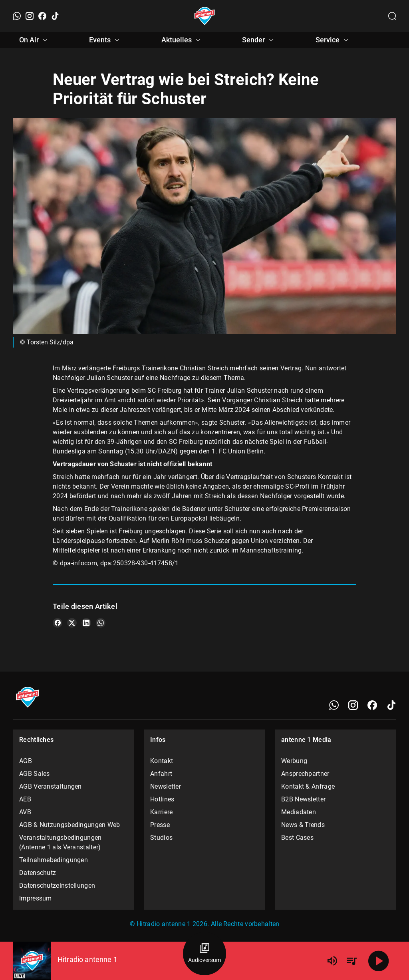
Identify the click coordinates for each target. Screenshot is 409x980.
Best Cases (297, 838)
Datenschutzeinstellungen (57, 886)
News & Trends (303, 825)
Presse (160, 825)
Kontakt (162, 761)
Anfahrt (161, 774)
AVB (25, 812)
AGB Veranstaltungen (51, 786)
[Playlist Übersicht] (351, 961)
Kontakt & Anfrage (308, 786)
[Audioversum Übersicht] (204, 954)
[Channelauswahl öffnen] (392, 16)
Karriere (161, 812)
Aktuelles (182, 40)
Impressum (36, 898)
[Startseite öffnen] (205, 16)
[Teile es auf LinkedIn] (86, 623)
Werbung (294, 761)
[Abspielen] (379, 961)
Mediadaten (299, 812)
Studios (161, 838)
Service (333, 40)
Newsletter (166, 786)
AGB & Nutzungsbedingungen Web (70, 825)
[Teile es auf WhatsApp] (101, 623)
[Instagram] (30, 16)
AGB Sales (35, 774)
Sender (259, 40)
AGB (26, 761)
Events (105, 40)
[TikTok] (55, 16)
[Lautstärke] (332, 961)
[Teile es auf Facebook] (58, 623)
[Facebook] (42, 16)
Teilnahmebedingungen (54, 860)
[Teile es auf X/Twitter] (72, 623)
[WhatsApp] (17, 16)
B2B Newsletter (303, 799)
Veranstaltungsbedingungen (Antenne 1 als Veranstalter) (61, 842)
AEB (25, 799)
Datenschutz (38, 873)
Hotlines (162, 799)
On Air (35, 40)
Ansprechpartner (305, 774)
